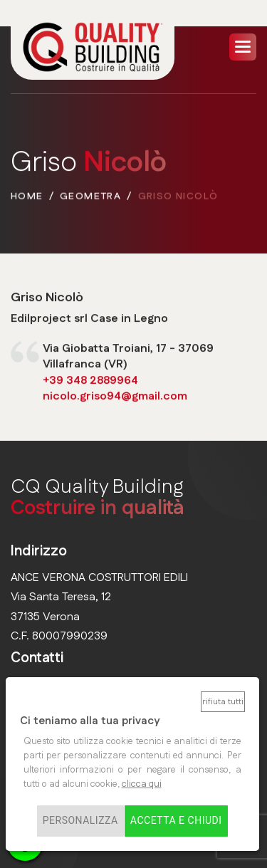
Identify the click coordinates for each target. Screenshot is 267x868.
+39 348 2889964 (90, 381)
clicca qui (142, 784)
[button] (243, 47)
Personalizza (80, 821)
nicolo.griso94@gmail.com (115, 397)
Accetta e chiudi (176, 821)
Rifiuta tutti (223, 702)
